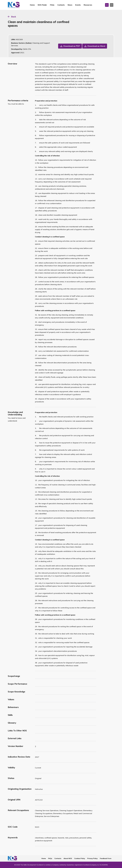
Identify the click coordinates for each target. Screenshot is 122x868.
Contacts (61, 5)
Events (78, 5)
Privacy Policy (92, 858)
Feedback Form (106, 858)
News (70, 5)
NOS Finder (42, 5)
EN (107, 5)
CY (112, 5)
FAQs (52, 5)
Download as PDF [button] (72, 46)
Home (32, 5)
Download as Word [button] (96, 46)
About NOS (68, 858)
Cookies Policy (80, 858)
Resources (88, 5)
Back (14, 17)
